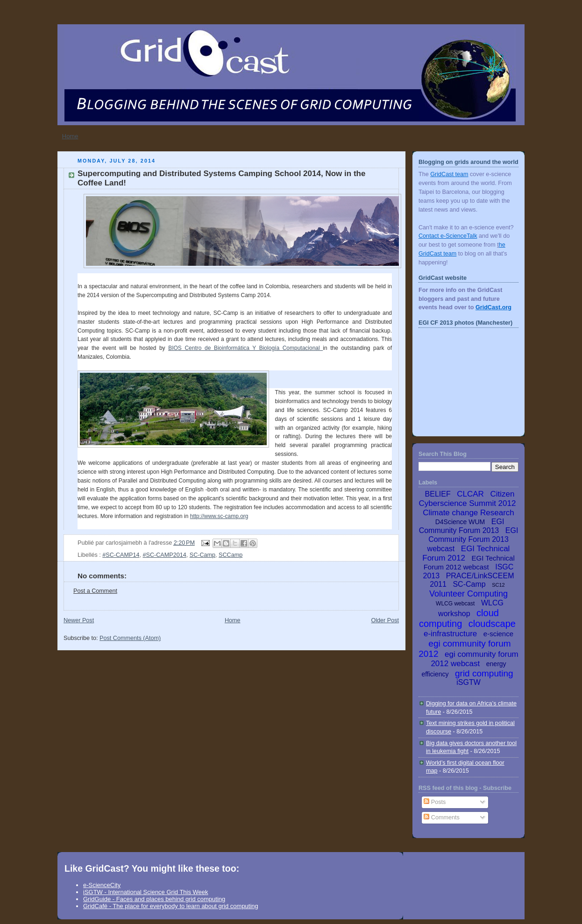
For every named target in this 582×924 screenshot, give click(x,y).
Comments (441, 817)
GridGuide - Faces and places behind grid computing (154, 899)
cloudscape (492, 624)
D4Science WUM (460, 522)
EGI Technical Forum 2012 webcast (469, 562)
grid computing (484, 673)
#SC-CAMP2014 (164, 555)
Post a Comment (95, 591)
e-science (498, 634)
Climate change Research (468, 513)
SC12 (498, 585)
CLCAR (470, 494)
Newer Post (79, 620)
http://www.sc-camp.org (219, 516)
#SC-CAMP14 (121, 555)
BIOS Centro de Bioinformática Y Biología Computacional (245, 348)
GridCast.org (493, 307)
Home (70, 136)
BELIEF (438, 494)
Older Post (385, 620)
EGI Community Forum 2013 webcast (473, 540)
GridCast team (449, 174)
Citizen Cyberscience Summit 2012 (468, 499)
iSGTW (468, 682)
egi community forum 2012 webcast (474, 659)
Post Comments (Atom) (130, 638)
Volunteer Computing (468, 594)
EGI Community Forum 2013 (462, 526)
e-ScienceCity (102, 885)
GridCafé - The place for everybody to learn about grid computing (171, 906)
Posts (435, 802)
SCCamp (231, 555)
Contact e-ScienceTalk (448, 236)
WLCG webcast (455, 604)
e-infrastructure (450, 634)
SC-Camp (202, 555)
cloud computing (459, 618)
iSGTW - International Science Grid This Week (146, 892)
